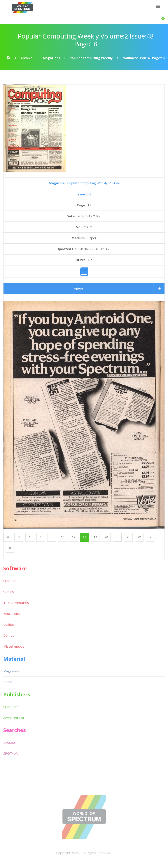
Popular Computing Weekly (91, 58)
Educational (12, 613)
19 (95, 537)
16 (63, 537)
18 (84, 537)
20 (106, 537)
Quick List (10, 581)
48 (84, 194)
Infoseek (10, 742)
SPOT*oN (11, 753)
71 (128, 537)
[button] (163, 19)
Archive (26, 58)
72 (139, 537)
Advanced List (14, 718)
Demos (9, 635)
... (52, 537)
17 (73, 537)
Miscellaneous (14, 646)
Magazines (52, 58)
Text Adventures (16, 603)
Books (8, 682)
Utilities (9, 624)
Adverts (80, 289)
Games (9, 592)
